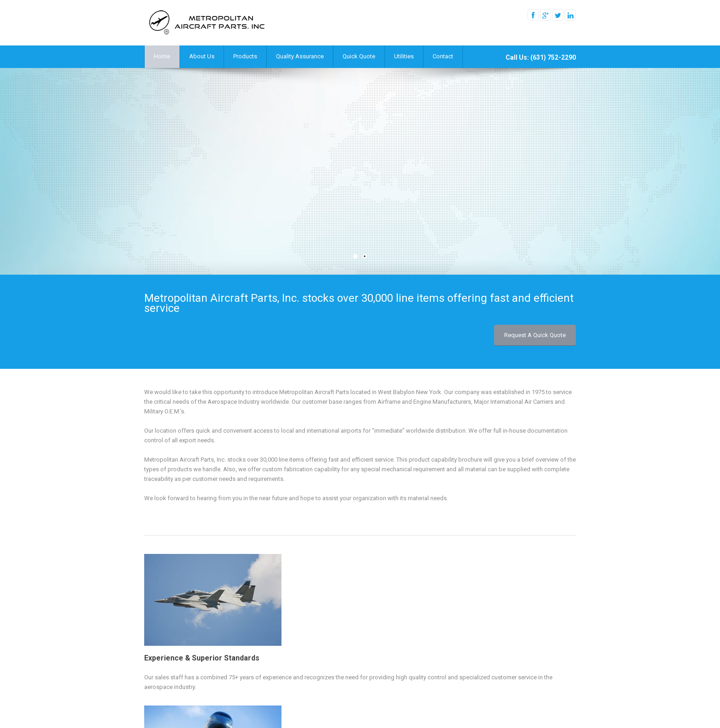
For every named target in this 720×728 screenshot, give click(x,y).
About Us (202, 56)
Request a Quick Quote (535, 335)
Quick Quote (359, 56)
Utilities (404, 56)
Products (245, 56)
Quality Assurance (300, 56)
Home (162, 56)
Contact (443, 56)
